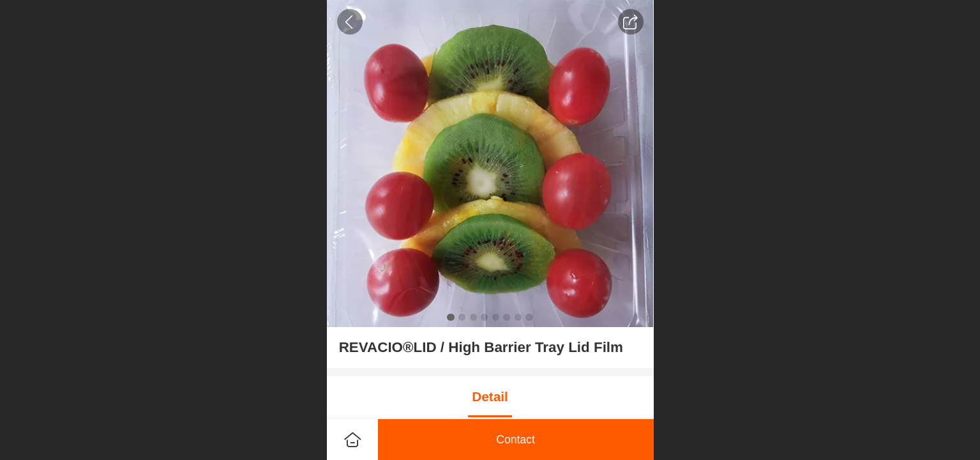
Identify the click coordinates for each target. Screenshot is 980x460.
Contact (516, 440)
